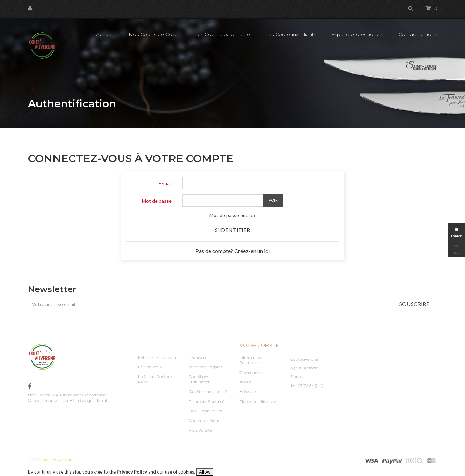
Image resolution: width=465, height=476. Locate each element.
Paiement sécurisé (207, 402)
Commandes (252, 373)
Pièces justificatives (258, 402)
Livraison (197, 358)
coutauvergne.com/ (58, 459)
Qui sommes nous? (208, 392)
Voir (273, 200)
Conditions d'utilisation (200, 380)
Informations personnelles (252, 360)
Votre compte (259, 345)
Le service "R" (151, 367)
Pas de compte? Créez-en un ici (232, 251)
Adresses (248, 392)
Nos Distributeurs (205, 411)
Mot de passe (157, 201)
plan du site (200, 430)
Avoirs (245, 382)
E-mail (165, 183)
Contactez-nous (204, 421)
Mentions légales (206, 367)
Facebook (30, 387)
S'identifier (232, 230)
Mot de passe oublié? (232, 215)
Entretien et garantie (158, 358)
